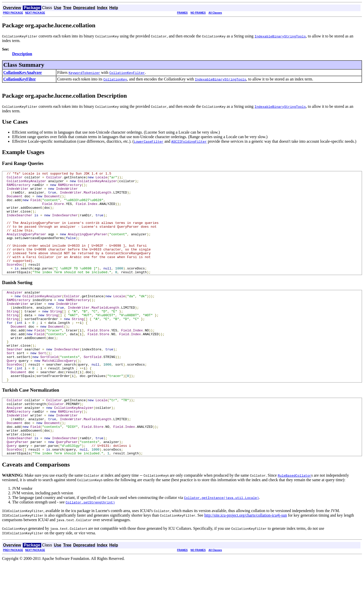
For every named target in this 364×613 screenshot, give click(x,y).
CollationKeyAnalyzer (23, 72)
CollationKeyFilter (20, 79)
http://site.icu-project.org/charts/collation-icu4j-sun (246, 565)
